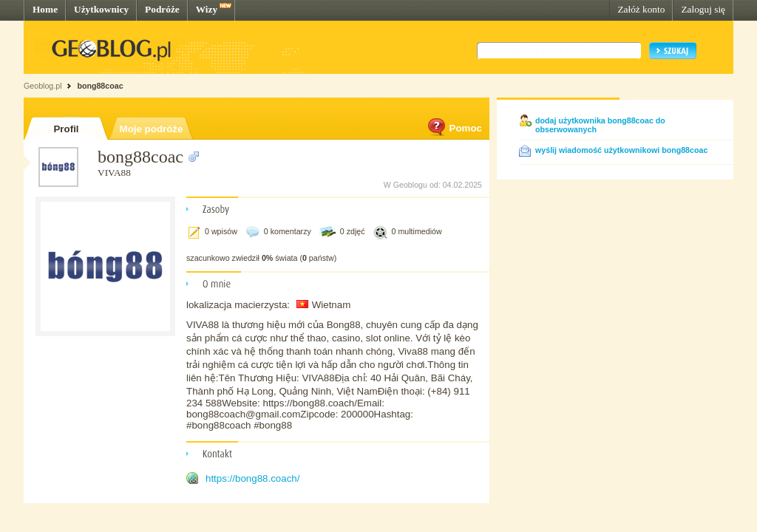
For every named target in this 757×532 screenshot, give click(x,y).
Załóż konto (641, 9)
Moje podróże (152, 129)
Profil (66, 129)
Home (45, 9)
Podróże (162, 9)
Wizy (207, 9)
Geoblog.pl (43, 86)
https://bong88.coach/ (252, 478)
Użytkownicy (101, 9)
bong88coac (100, 86)
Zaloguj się (703, 9)
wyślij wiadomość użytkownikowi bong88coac (621, 150)
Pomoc (454, 128)
